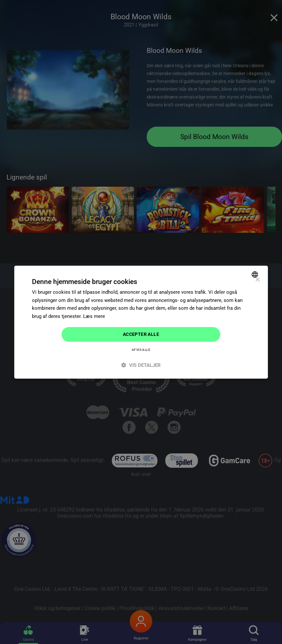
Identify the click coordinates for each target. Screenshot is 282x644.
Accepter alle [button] (141, 334)
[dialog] (141, 322)
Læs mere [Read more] (94, 316)
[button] (141, 365)
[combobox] (256, 274)
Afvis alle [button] (141, 350)
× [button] (257, 280)
